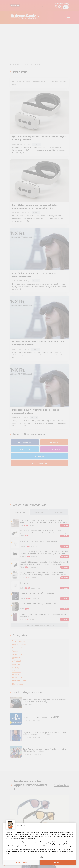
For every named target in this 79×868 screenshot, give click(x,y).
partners (20, 832)
